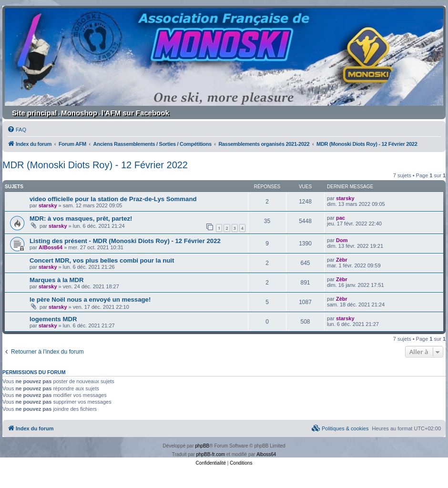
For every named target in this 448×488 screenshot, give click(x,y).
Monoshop (79, 113)
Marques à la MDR (57, 280)
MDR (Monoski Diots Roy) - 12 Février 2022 (95, 165)
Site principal (34, 113)
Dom (342, 240)
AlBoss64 (51, 247)
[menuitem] (17, 130)
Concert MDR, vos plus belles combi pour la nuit (102, 260)
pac (341, 218)
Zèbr (342, 260)
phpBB (202, 446)
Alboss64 (266, 454)
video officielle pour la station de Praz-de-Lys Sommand (113, 199)
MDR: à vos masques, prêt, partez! (81, 219)
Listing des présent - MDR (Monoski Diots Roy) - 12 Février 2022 (125, 241)
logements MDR (53, 319)
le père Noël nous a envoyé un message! (90, 300)
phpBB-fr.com (210, 454)
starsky (48, 205)
